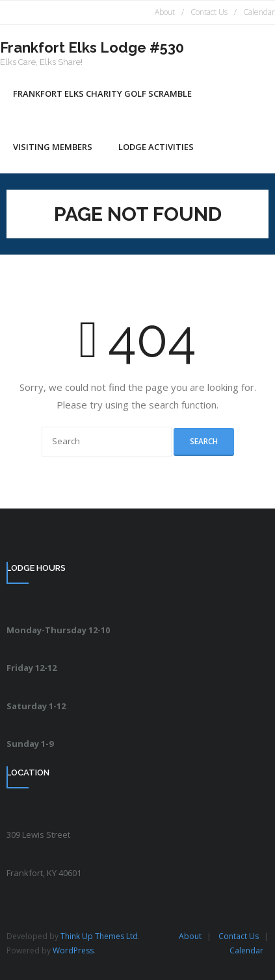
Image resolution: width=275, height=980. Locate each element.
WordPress (73, 950)
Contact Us (209, 12)
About (165, 12)
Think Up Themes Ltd (99, 936)
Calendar (259, 12)
